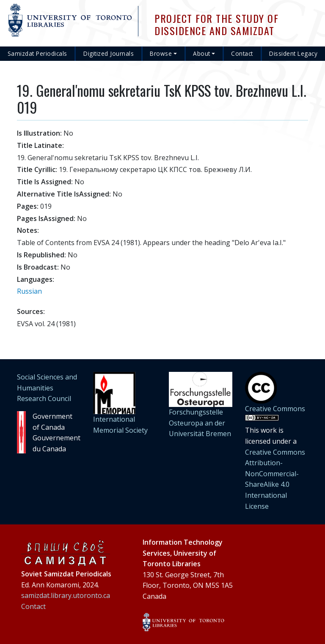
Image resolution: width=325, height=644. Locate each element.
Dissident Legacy (293, 53)
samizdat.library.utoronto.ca (66, 595)
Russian (29, 291)
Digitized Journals (109, 53)
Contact (242, 53)
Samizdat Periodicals (37, 53)
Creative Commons (275, 409)
